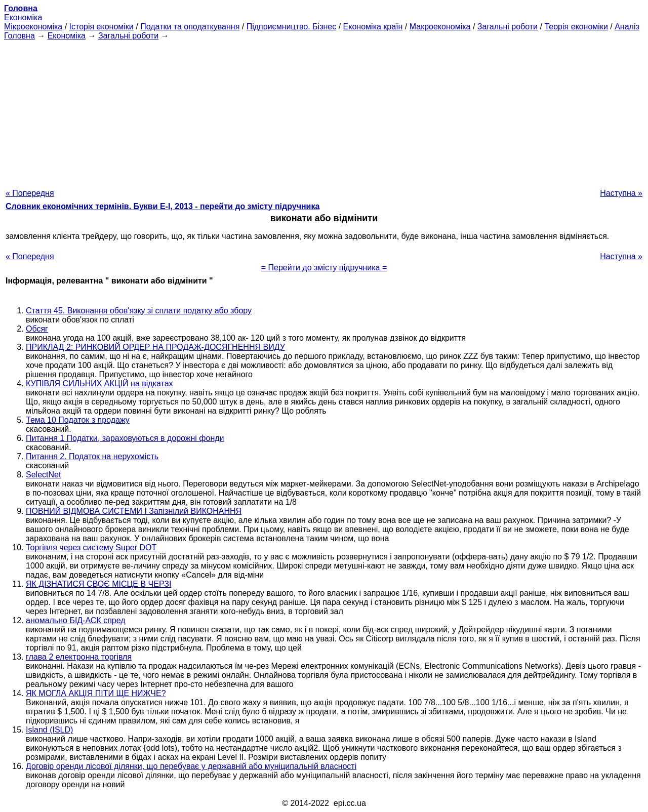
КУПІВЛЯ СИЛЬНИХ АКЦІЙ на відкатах (99, 383)
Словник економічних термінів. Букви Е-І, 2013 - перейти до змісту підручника (163, 206)
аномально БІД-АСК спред (76, 620)
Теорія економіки (576, 27)
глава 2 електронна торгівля (79, 657)
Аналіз (627, 27)
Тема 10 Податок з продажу (78, 420)
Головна (19, 36)
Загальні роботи (508, 27)
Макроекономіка (440, 27)
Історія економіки (102, 27)
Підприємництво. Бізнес (292, 27)
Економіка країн (373, 27)
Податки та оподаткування (190, 27)
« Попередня (30, 193)
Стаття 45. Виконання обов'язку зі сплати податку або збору (139, 311)
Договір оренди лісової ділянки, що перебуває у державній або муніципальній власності (191, 766)
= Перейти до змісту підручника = (324, 268)
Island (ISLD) (49, 730)
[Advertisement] (324, 111)
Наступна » (621, 193)
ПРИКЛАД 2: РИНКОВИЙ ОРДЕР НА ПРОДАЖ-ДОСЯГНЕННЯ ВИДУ (155, 347)
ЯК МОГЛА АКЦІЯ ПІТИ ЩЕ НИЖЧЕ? (96, 693)
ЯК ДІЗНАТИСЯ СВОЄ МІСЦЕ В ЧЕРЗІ (98, 584)
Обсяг (37, 329)
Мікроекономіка (33, 27)
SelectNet (43, 475)
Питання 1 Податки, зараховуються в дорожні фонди (125, 438)
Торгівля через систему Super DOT (91, 547)
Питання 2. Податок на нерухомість (92, 456)
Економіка (23, 17)
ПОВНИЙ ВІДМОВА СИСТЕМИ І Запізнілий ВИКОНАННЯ (134, 511)
